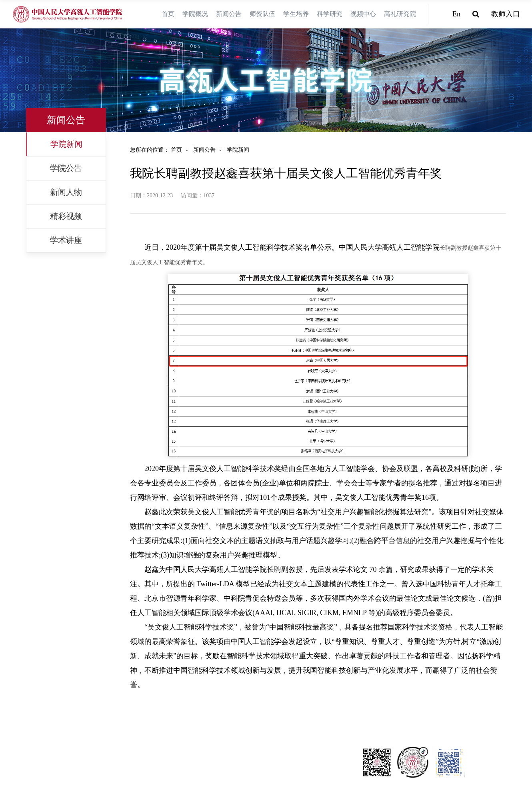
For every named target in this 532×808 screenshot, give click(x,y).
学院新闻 (66, 144)
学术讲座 (66, 240)
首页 (168, 14)
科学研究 (330, 14)
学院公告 (66, 168)
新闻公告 (229, 14)
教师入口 (506, 14)
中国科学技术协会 (28, 762)
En (456, 14)
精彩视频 (66, 216)
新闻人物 (66, 192)
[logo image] (68, 14)
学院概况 (195, 14)
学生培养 (296, 14)
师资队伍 (262, 14)
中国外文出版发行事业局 (37, 772)
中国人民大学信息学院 (34, 752)
